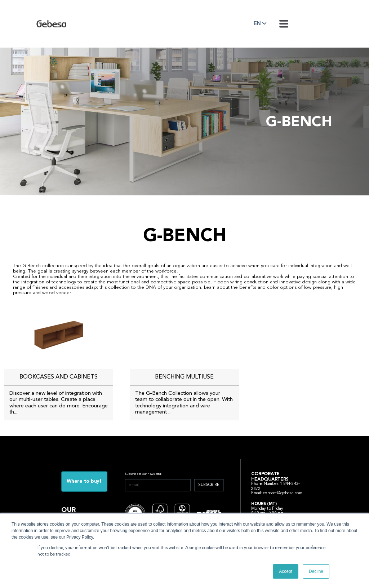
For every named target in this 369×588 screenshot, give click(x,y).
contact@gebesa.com (283, 493)
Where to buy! (84, 481)
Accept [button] (286, 571)
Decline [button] (316, 571)
